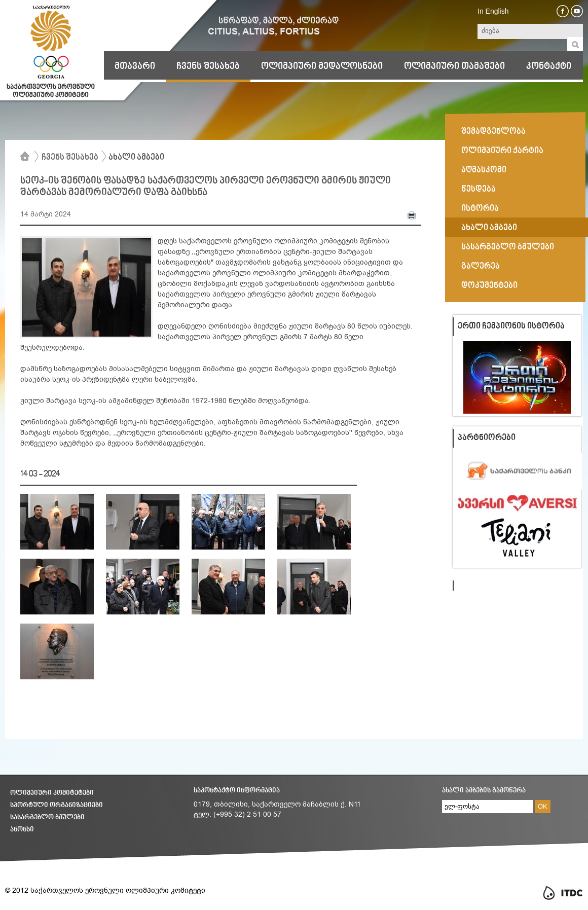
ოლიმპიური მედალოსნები (322, 66)
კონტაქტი (549, 66)
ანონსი (22, 830)
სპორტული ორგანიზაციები (57, 805)
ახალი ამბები (136, 158)
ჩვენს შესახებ (208, 66)
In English (493, 11)
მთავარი (135, 66)
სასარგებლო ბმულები (47, 817)
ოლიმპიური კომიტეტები (52, 793)
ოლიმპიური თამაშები (454, 66)
